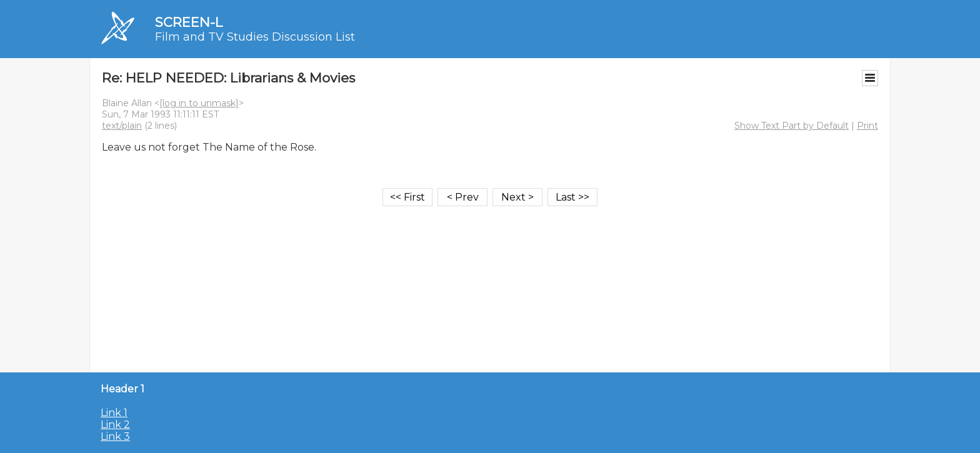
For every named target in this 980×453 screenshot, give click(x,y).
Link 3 (115, 436)
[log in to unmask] (199, 103)
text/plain (122, 126)
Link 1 (114, 413)
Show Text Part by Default (792, 126)
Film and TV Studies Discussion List (255, 37)
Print (867, 126)
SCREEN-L (189, 22)
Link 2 (115, 425)
